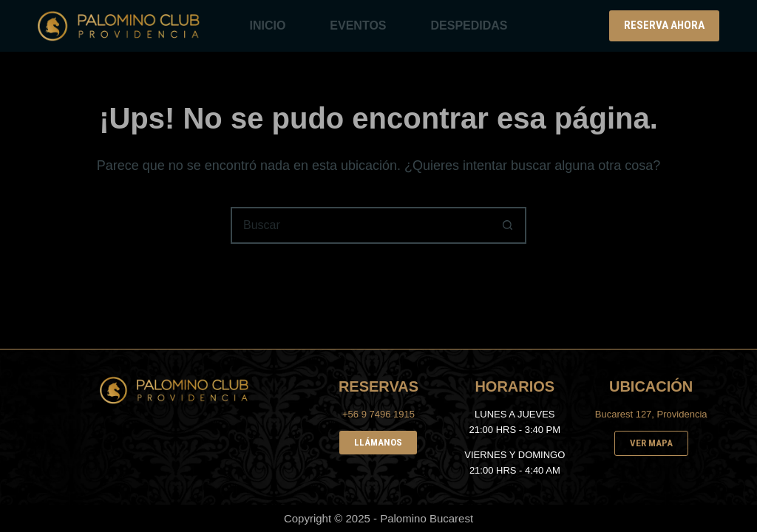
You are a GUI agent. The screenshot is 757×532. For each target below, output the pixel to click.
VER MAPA (651, 443)
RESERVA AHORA (664, 25)
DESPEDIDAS (469, 25)
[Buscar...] (360, 225)
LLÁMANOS (378, 442)
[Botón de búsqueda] (508, 225)
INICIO (267, 25)
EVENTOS (358, 25)
